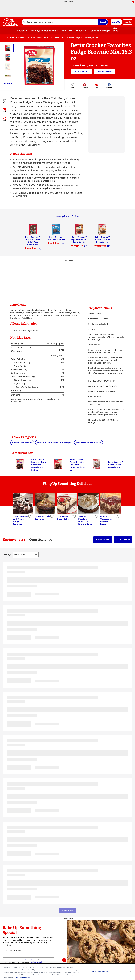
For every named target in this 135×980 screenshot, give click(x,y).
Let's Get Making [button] (99, 31)
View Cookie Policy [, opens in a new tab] (22, 977)
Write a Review (81, 71)
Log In (128, 22)
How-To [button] (66, 31)
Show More (67, 911)
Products (10, 38)
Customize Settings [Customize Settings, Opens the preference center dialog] (100, 971)
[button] (85, 86)
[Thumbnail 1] (8, 48)
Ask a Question (105, 71)
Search (103, 22)
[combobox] (60, 22)
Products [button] (80, 31)
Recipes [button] (21, 31)
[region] (67, 972)
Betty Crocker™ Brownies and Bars (34, 38)
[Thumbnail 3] (8, 67)
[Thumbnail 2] (8, 58)
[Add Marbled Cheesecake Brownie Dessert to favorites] (117, 517)
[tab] (14, 540)
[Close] (131, 971)
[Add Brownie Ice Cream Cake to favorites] (74, 517)
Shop (115, 31)
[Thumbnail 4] (8, 76)
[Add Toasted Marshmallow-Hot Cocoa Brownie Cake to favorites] (95, 517)
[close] (133, 2)
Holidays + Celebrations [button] (43, 31)
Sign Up (116, 22)
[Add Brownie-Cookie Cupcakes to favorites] (52, 517)
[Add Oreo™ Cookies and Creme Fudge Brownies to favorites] (30, 517)
